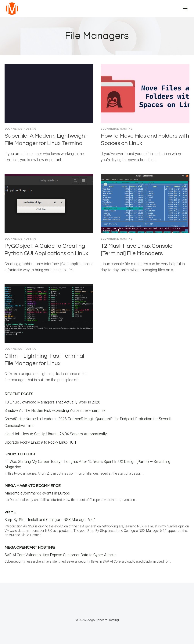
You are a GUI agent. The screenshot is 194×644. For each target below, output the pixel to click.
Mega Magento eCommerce (33, 486)
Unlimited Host (20, 454)
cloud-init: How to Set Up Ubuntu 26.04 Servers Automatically (56, 434)
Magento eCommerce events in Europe (37, 493)
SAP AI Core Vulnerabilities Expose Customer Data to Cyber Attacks (61, 555)
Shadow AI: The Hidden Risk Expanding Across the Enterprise (55, 410)
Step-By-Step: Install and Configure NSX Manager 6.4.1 (50, 520)
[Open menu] (185, 8)
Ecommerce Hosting (21, 129)
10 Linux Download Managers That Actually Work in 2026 (52, 402)
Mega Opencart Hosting (30, 547)
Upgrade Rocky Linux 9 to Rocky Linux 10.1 (40, 442)
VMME (10, 512)
